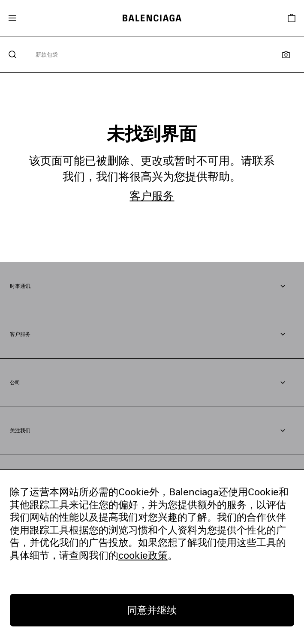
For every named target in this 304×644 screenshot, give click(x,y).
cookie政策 (143, 555)
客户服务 (152, 195)
